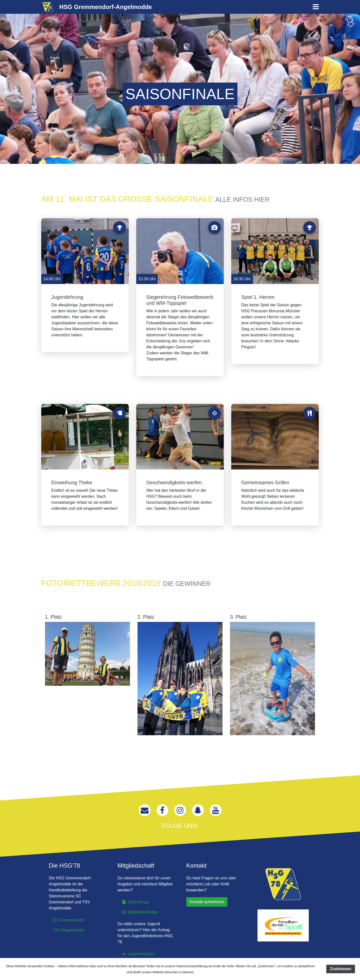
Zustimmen (341, 969)
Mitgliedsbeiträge (140, 912)
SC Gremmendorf (68, 920)
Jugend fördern (138, 954)
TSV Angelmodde (68, 930)
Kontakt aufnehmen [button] (207, 902)
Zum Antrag (135, 902)
